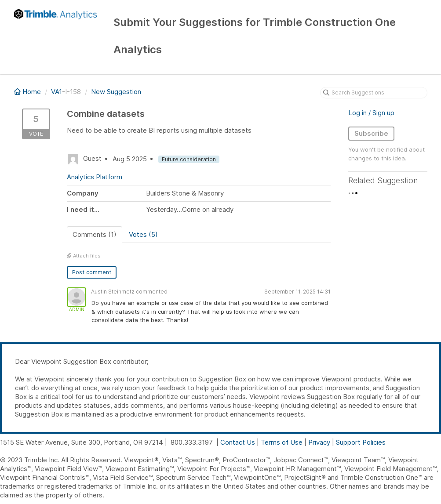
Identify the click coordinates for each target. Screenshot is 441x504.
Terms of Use (282, 442)
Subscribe (371, 133)
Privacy (319, 442)
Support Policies (361, 442)
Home (28, 92)
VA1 (56, 92)
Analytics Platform (95, 177)
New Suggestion (116, 92)
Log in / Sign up (371, 113)
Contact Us (238, 442)
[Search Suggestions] (374, 93)
